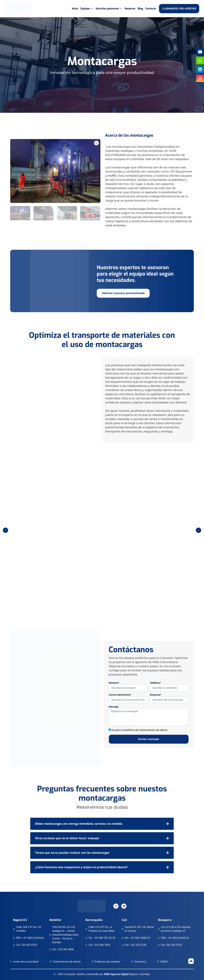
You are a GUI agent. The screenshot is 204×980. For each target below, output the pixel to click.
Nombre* (114, 683)
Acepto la (139, 730)
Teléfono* (155, 683)
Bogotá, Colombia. (127, 974)
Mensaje (114, 707)
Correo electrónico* (120, 695)
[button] (5, 530)
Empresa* (155, 695)
